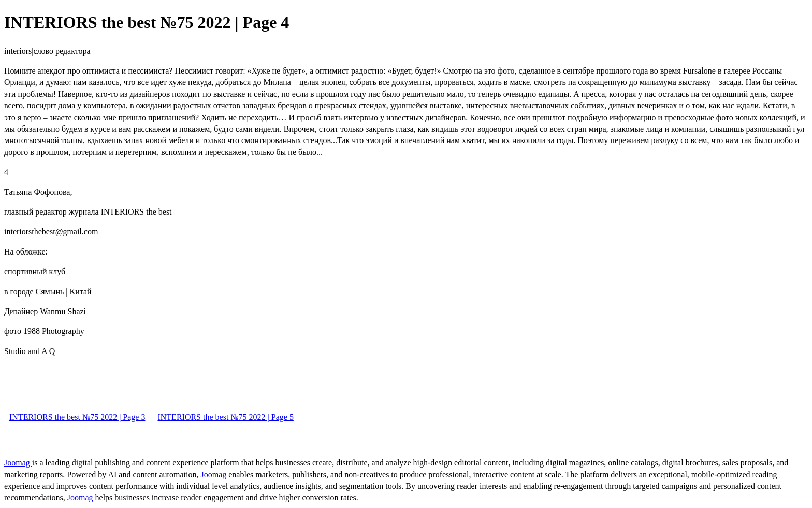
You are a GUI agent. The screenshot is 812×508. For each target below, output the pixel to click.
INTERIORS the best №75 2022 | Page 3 (77, 417)
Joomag (18, 463)
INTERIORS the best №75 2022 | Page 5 (225, 417)
